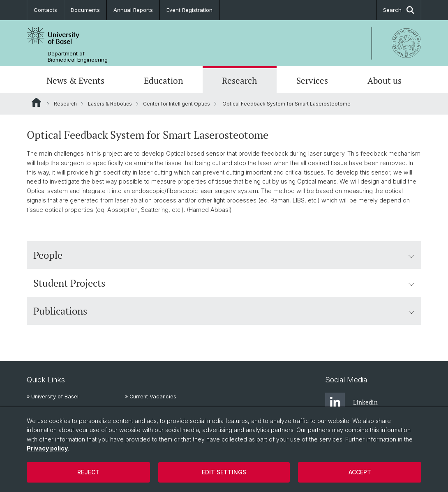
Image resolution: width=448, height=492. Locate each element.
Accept (360, 472)
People (224, 255)
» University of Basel (53, 397)
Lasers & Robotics (110, 104)
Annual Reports (133, 10)
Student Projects (224, 283)
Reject (88, 472)
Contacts (45, 10)
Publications (224, 311)
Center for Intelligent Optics (177, 104)
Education (163, 80)
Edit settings (224, 472)
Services (312, 80)
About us (384, 80)
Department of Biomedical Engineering (78, 57)
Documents (85, 10)
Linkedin (351, 402)
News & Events (75, 80)
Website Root (36, 102)
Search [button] (399, 10)
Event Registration (189, 10)
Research (239, 80)
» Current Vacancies (151, 397)
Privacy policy (47, 448)
